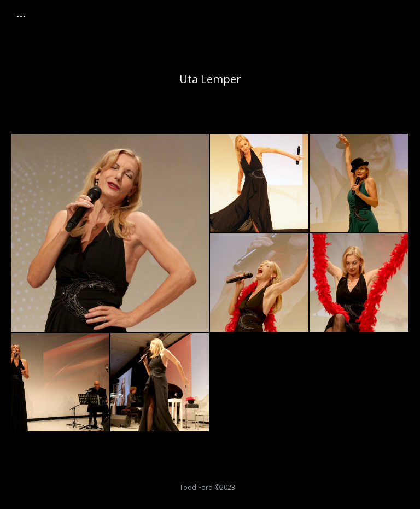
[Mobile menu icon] (21, 17)
